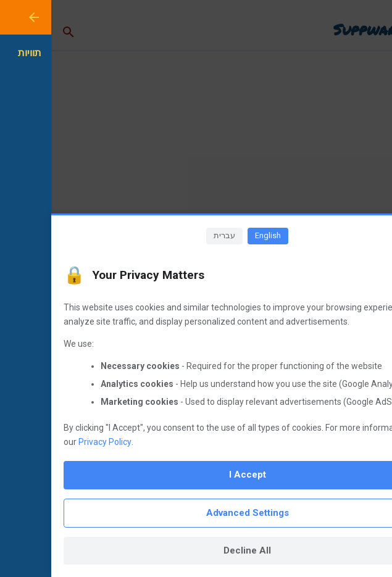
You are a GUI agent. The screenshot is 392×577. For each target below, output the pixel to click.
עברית (173, 235)
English (217, 235)
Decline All (196, 550)
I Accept (196, 475)
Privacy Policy (54, 442)
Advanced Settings (196, 513)
